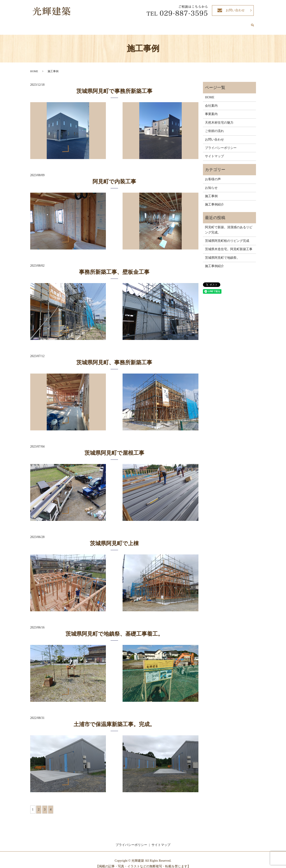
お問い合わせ (235, 10)
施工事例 (211, 192)
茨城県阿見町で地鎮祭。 (222, 253)
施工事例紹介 (218, 23)
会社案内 (127, 23)
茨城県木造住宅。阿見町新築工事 (229, 245)
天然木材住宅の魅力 (168, 23)
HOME (112, 23)
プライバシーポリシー (221, 144)
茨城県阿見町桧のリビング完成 (227, 237)
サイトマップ (214, 152)
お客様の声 (239, 23)
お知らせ (211, 184)
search (253, 24)
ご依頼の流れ (195, 23)
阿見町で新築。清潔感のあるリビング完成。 (229, 225)
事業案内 (144, 23)
